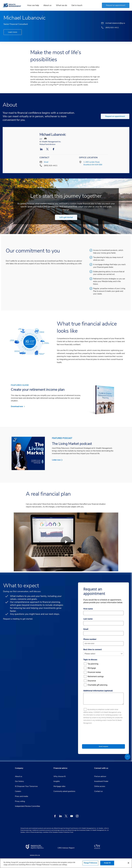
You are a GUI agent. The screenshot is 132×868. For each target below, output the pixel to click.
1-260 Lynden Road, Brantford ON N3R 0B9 (93, 163)
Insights (57, 781)
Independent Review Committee (27, 806)
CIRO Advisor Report (66, 848)
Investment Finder (101, 781)
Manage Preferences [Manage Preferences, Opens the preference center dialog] (90, 863)
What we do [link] (63, 5)
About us (19, 776)
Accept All (107, 863)
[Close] (128, 863)
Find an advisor (100, 776)
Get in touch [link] (78, 5)
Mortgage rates (59, 786)
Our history (19, 781)
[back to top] (127, 757)
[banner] (13, 5)
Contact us (98, 791)
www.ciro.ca (35, 855)
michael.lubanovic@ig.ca (115, 23)
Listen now (56, 460)
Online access (100, 786)
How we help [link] (34, 5)
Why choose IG (60, 776)
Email (46, 162)
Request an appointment (115, 116)
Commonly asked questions (64, 791)
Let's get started (66, 217)
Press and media (21, 796)
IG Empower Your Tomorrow (26, 786)
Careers (18, 791)
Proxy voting (20, 801)
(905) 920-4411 (51, 166)
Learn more (13, 32)
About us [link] (48, 5)
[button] (115, 5)
